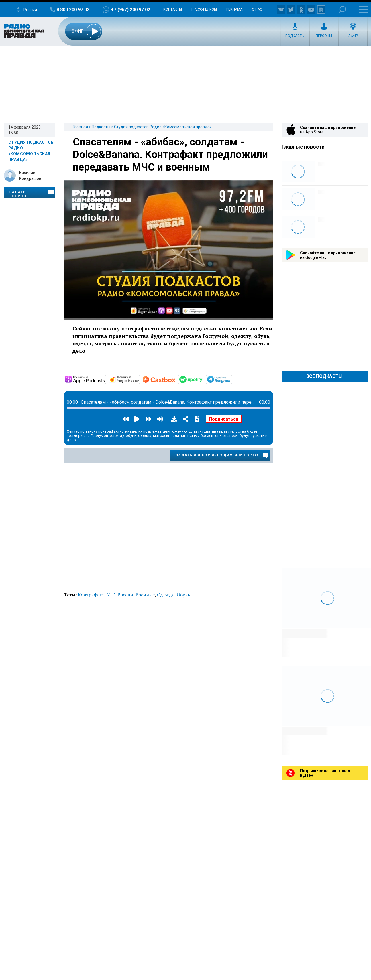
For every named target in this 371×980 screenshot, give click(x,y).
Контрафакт (91, 595)
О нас (257, 9)
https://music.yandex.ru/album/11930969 (139, 379)
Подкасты (295, 36)
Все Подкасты (324, 376)
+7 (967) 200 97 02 (130, 10)
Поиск (342, 10)
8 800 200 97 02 (73, 10)
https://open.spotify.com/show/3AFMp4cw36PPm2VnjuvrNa (204, 379)
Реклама (234, 9)
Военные (145, 595)
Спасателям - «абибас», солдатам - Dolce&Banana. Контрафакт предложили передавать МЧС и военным (170, 155)
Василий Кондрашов (30, 176)
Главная (80, 127)
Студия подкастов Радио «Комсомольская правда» (163, 127)
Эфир (353, 36)
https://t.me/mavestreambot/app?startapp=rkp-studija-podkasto (231, 379)
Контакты (173, 9)
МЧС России (120, 595)
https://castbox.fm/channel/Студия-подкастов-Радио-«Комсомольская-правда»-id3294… (176, 379)
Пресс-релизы (204, 9)
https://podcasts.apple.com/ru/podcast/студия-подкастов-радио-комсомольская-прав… (105, 379)
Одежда (166, 595)
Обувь (183, 595)
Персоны (324, 36)
